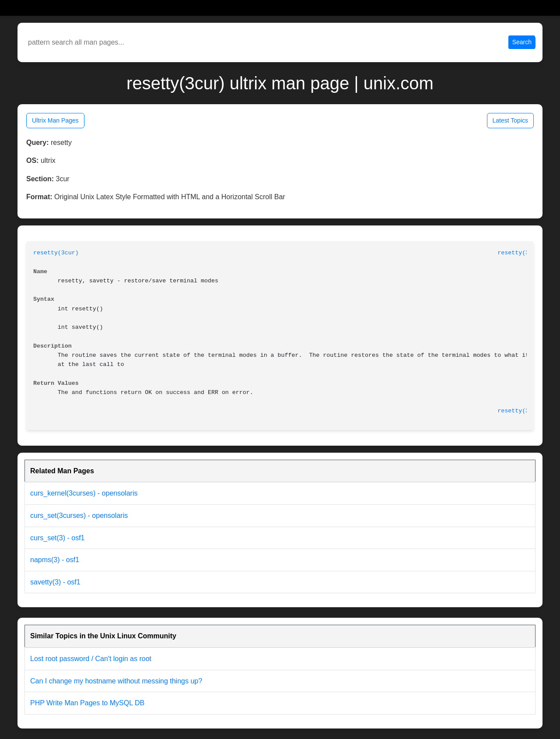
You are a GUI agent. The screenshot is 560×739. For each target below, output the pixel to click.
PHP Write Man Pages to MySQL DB (87, 703)
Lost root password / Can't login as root (91, 659)
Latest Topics (510, 120)
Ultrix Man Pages (55, 120)
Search (522, 42)
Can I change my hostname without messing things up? (116, 681)
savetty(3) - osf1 (55, 582)
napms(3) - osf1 (55, 560)
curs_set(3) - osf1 (57, 538)
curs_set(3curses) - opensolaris (79, 516)
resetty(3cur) (56, 253)
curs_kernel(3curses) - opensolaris (84, 493)
